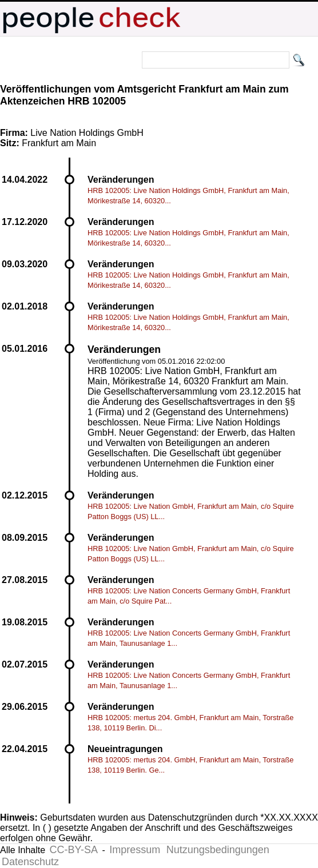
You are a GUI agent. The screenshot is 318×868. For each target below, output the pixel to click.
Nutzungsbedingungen (218, 850)
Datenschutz (30, 862)
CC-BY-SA (74, 850)
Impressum (135, 850)
